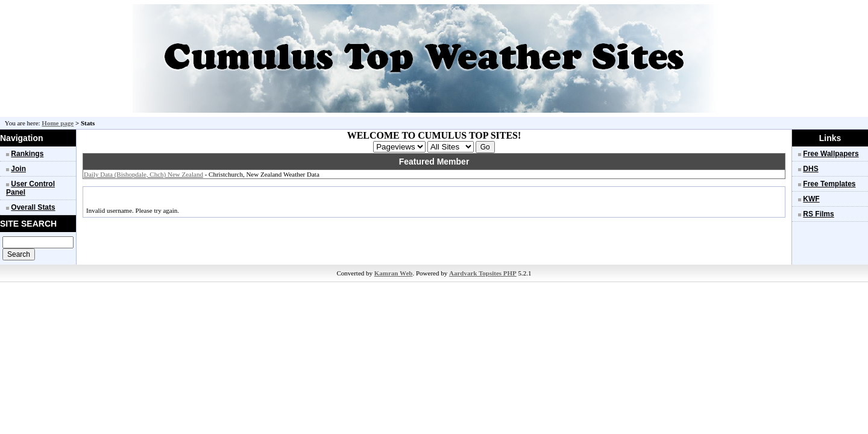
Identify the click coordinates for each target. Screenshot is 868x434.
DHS (810, 169)
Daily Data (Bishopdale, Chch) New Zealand (143, 174)
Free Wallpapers (831, 154)
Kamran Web (394, 273)
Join (18, 169)
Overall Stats (33, 207)
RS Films (818, 214)
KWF (811, 199)
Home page (58, 123)
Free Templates (829, 184)
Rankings (27, 154)
